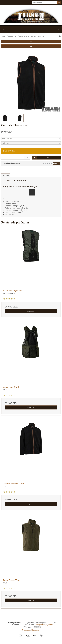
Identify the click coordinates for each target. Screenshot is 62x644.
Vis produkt (31, 311)
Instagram (36, 630)
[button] (31, 41)
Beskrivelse (6, 175)
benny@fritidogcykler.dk (44, 625)
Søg (59, 3)
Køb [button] (41, 158)
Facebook (26, 630)
